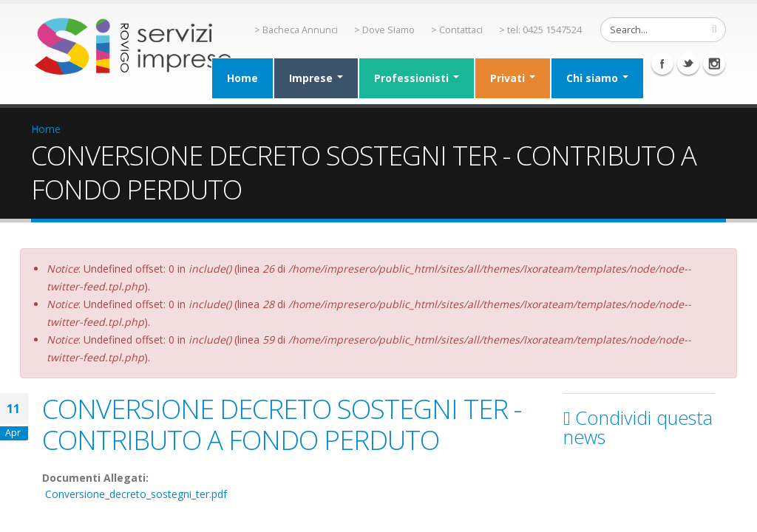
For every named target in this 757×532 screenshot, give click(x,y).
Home (242, 78)
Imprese (316, 78)
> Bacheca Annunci (296, 30)
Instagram (714, 64)
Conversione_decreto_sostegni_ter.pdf (136, 494)
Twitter (688, 64)
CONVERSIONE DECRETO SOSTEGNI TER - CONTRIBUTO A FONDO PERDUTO (282, 424)
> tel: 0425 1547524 (540, 30)
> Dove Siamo (384, 30)
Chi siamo (597, 78)
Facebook (662, 64)
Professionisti (417, 78)
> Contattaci (457, 30)
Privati (513, 78)
